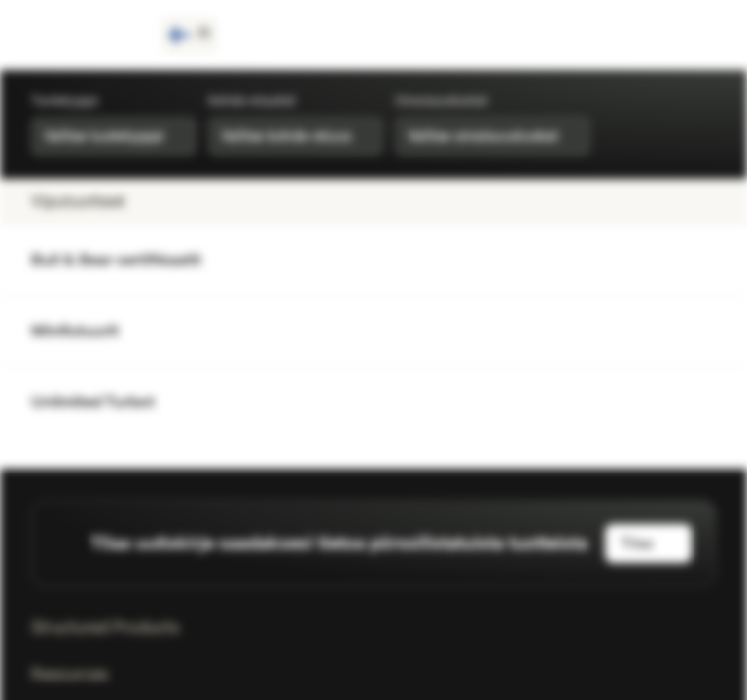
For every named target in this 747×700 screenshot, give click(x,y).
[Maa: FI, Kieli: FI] (189, 35)
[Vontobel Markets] (84, 35)
